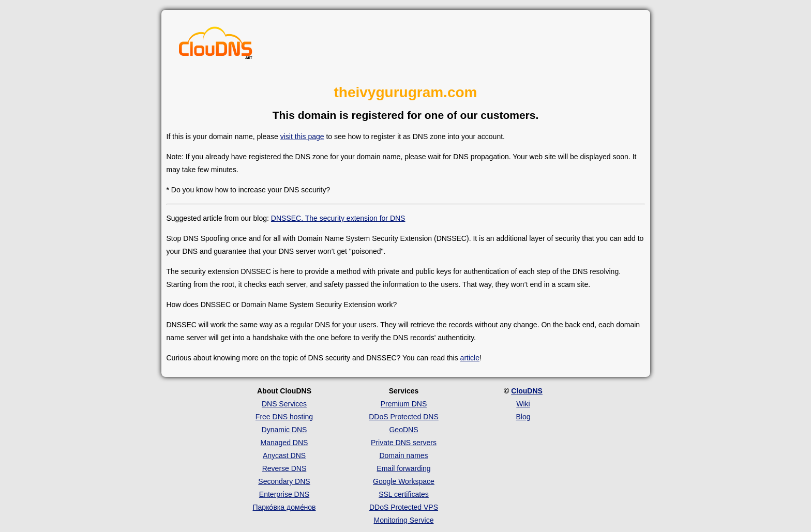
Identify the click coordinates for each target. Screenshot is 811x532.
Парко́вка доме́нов (284, 507)
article (470, 358)
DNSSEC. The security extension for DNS (338, 218)
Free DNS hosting (284, 417)
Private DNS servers (404, 443)
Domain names (403, 455)
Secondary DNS (284, 481)
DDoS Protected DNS (404, 417)
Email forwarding (403, 468)
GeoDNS (403, 430)
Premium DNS (404, 404)
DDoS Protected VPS (404, 507)
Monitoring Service (404, 520)
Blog (523, 417)
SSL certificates (404, 494)
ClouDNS (527, 391)
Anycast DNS (284, 455)
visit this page (302, 136)
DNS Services (284, 404)
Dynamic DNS (284, 430)
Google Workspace (404, 481)
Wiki (523, 404)
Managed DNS (284, 443)
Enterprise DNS (284, 494)
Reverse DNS (284, 468)
